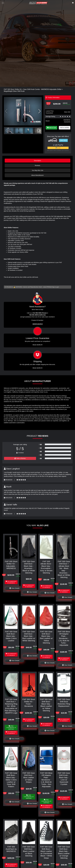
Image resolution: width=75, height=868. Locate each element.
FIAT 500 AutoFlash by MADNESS (11, 849)
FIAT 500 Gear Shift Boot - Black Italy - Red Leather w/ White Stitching (29, 636)
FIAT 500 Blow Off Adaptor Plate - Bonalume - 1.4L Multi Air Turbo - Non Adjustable (46, 780)
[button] (40, 111)
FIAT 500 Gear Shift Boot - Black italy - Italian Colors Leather (11, 636)
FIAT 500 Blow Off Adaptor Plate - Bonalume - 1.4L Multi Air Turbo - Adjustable (64, 638)
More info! (67, 112)
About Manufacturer (37, 175)
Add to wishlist (65, 128)
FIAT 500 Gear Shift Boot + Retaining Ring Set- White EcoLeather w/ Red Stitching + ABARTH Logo (11, 706)
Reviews (37, 165)
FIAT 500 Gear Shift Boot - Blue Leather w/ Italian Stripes (29, 777)
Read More (38, 345)
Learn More (63, 140)
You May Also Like (37, 170)
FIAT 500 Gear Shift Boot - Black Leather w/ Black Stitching (29, 851)
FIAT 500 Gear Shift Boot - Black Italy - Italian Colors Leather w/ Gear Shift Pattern (11, 780)
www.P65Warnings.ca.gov (51, 287)
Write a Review (20, 458)
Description (37, 161)
